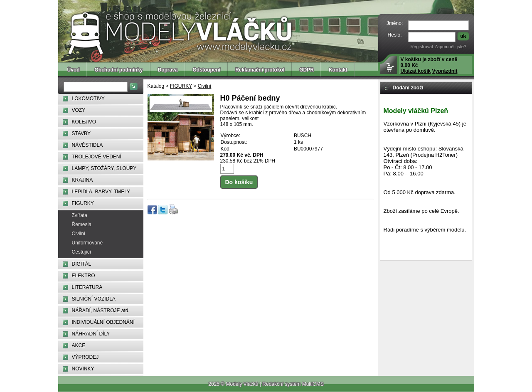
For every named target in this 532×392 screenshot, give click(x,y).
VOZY (79, 110)
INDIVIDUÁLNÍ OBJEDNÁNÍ (103, 322)
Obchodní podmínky (119, 70)
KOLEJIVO (84, 122)
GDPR (307, 70)
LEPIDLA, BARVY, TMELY (101, 192)
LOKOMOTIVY (88, 99)
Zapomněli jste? (450, 47)
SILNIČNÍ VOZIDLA (94, 299)
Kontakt (338, 70)
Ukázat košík (416, 71)
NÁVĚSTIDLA (87, 145)
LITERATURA (87, 287)
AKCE (79, 345)
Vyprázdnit (445, 71)
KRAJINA (83, 180)
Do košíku (239, 182)
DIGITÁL (82, 264)
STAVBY (81, 133)
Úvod (74, 70)
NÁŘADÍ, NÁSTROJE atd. (101, 311)
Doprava (168, 70)
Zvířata (80, 215)
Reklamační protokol (260, 70)
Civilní (79, 234)
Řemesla (82, 224)
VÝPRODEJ (85, 357)
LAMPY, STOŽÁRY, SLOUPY (104, 168)
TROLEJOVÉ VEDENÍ (97, 157)
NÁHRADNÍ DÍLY (91, 334)
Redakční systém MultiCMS (293, 384)
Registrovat (422, 47)
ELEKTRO (84, 276)
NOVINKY (83, 369)
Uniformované (87, 243)
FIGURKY (83, 203)
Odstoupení (207, 70)
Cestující (82, 252)
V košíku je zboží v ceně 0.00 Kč (429, 65)
